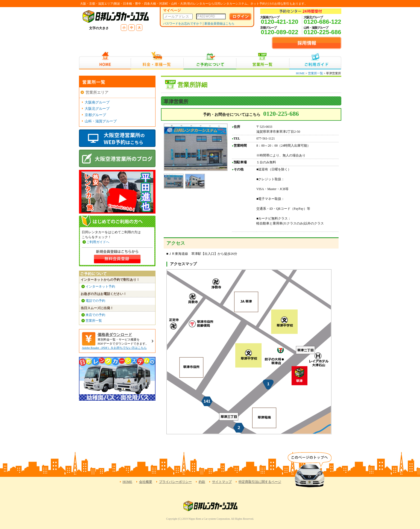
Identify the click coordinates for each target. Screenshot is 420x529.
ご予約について (210, 60)
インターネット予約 (100, 286)
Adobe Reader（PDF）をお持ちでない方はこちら (114, 348)
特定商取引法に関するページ (260, 482)
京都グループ (95, 115)
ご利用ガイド (315, 60)
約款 (202, 482)
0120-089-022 (279, 32)
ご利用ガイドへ (98, 242)
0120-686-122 (322, 22)
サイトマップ (222, 482)
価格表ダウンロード (115, 335)
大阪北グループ (97, 109)
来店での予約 (95, 315)
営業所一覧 (263, 60)
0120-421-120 (279, 22)
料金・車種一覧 (157, 60)
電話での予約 (95, 301)
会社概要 (146, 482)
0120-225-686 (322, 32)
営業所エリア (97, 92)
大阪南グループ (97, 102)
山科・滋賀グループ (101, 121)
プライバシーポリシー (175, 482)
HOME (105, 60)
